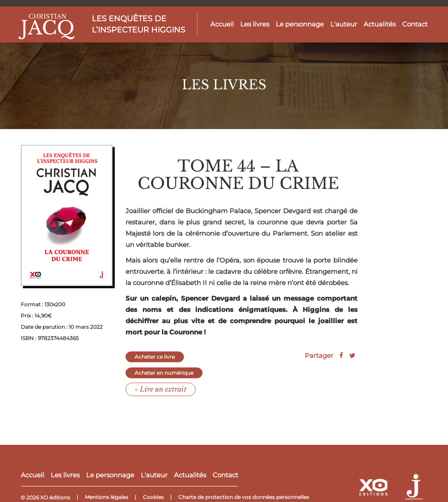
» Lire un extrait (161, 397)
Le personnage (300, 24)
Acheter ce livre (155, 365)
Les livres (255, 24)
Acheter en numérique (164, 381)
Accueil (222, 24)
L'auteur (344, 24)
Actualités (380, 24)
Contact (415, 24)
